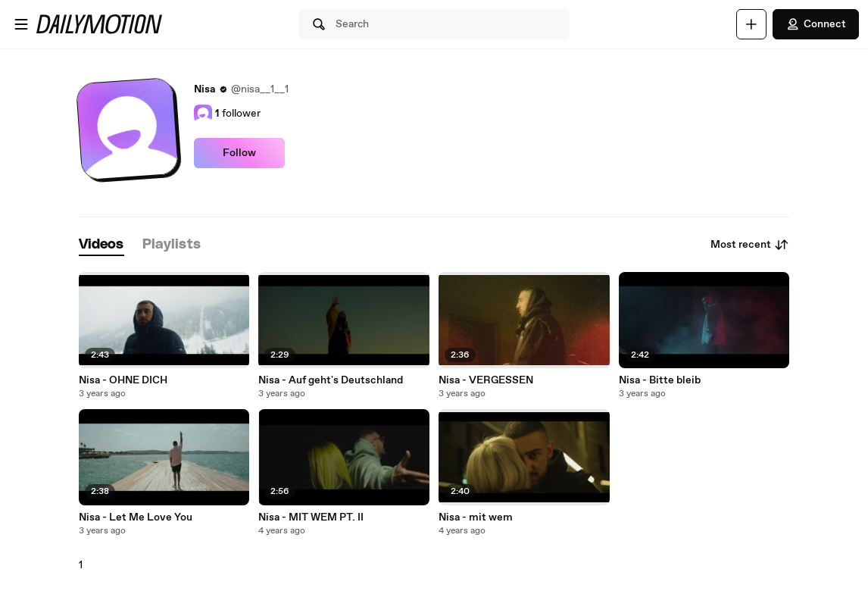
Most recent (750, 245)
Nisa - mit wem (476, 517)
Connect (816, 24)
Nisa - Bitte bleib (660, 380)
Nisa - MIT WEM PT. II (311, 517)
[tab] (101, 245)
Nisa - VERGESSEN (486, 380)
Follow (239, 153)
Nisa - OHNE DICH (123, 380)
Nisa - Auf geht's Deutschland (331, 380)
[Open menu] (21, 24)
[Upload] (751, 24)
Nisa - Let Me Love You (136, 517)
